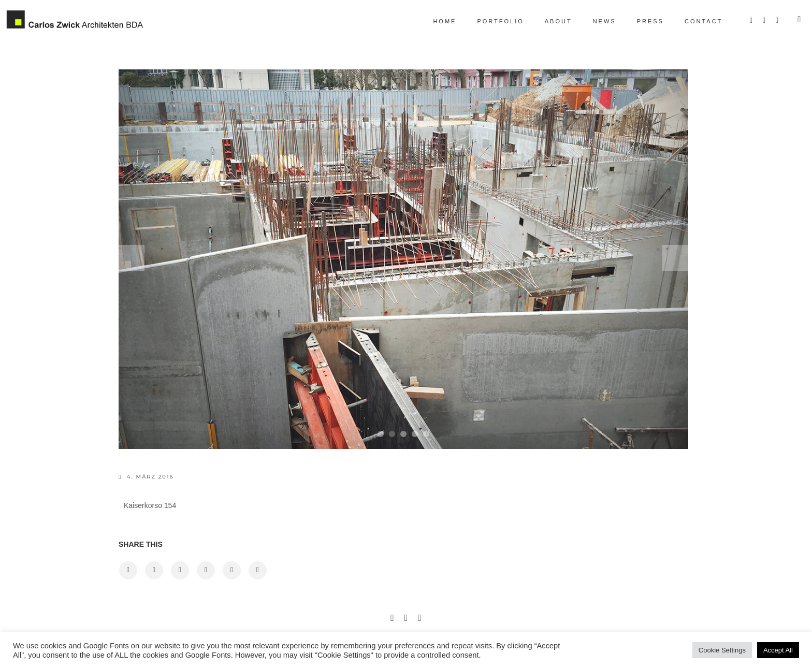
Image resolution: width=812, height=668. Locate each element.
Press (641, 21)
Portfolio (491, 21)
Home (436, 21)
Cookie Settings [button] (722, 650)
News (595, 21)
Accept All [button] (778, 650)
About (549, 21)
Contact (694, 21)
